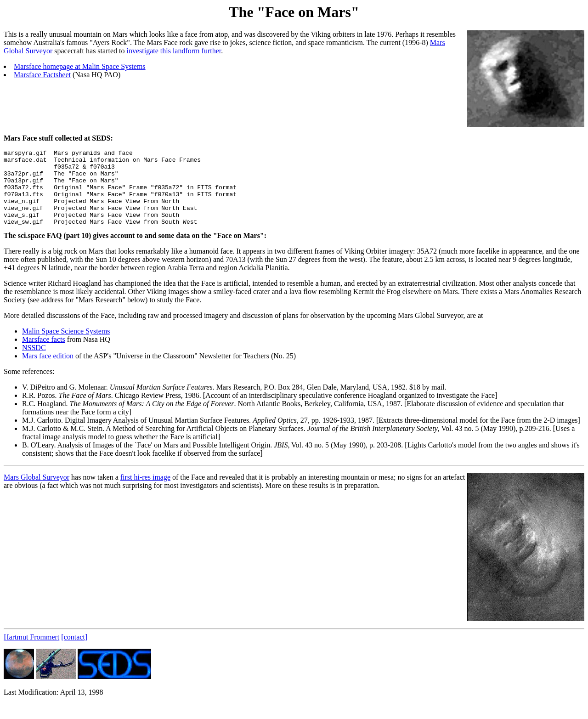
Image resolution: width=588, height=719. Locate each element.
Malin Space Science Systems (66, 346)
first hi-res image (145, 492)
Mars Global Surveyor (37, 492)
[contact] (74, 652)
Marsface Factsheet (42, 75)
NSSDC (34, 363)
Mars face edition (48, 371)
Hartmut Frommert (31, 652)
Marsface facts (44, 354)
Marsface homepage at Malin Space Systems (80, 66)
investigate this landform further (174, 51)
